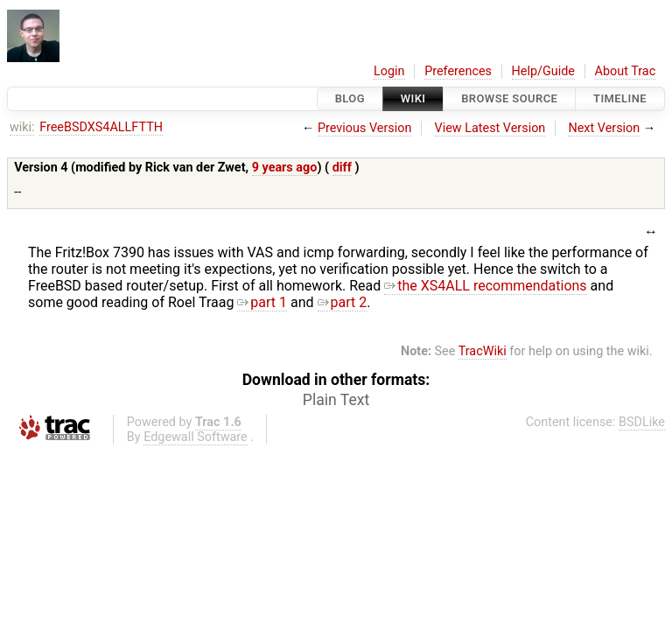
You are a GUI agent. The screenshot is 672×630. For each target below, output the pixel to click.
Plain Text (336, 400)
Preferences (458, 71)
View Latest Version (490, 128)
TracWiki (483, 351)
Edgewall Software (196, 437)
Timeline (620, 98)
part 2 (343, 302)
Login (389, 71)
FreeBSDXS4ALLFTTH (101, 127)
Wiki (413, 98)
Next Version (604, 128)
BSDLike (642, 422)
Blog (350, 98)
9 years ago (285, 168)
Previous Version (364, 128)
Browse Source (509, 98)
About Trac (626, 71)
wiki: (22, 127)
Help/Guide (543, 71)
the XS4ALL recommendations (485, 286)
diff (342, 168)
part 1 (262, 302)
